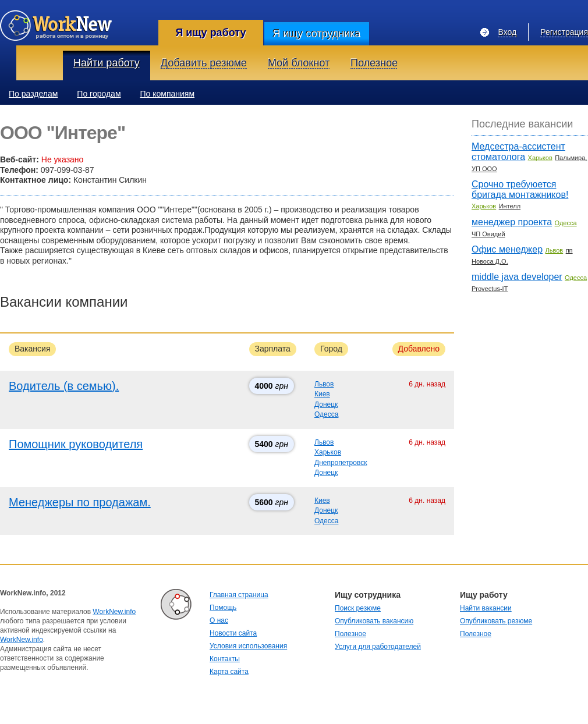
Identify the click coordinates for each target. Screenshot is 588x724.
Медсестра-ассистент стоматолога (518, 152)
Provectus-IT (490, 289)
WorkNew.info (114, 612)
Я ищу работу (210, 33)
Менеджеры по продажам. (80, 502)
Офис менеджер (507, 249)
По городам (99, 94)
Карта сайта (229, 672)
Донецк (326, 404)
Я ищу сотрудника (316, 34)
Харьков (328, 452)
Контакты (225, 659)
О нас (219, 620)
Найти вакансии (486, 608)
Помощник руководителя (76, 444)
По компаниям (168, 94)
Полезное (350, 634)
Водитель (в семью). (64, 386)
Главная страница (239, 595)
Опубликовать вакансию (374, 621)
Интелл (510, 206)
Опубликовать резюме (496, 621)
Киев (322, 394)
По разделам (33, 94)
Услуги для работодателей (378, 647)
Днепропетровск (341, 463)
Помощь (223, 608)
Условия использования (248, 646)
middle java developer (517, 277)
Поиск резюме (358, 608)
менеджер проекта (512, 222)
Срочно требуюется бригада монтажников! (520, 189)
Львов (324, 384)
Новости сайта (233, 633)
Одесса (326, 414)
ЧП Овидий (488, 234)
